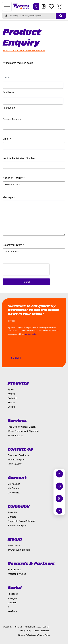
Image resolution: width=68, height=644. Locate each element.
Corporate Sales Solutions (21, 521)
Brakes (11, 403)
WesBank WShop (17, 574)
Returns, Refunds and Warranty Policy (34, 635)
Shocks (11, 407)
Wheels (11, 394)
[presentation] (36, 348)
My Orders (13, 489)
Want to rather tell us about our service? (24, 51)
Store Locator (15, 464)
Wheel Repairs (15, 436)
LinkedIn (12, 603)
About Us (12, 513)
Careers (12, 517)
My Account (14, 484)
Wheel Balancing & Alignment (23, 431)
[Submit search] (61, 16)
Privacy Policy (25, 631)
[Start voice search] (6, 16)
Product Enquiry (16, 460)
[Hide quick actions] (59, 511)
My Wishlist (14, 493)
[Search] (33, 16)
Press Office (14, 546)
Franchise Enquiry (17, 526)
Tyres (11, 390)
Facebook (13, 594)
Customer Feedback (18, 456)
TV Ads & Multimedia (19, 550)
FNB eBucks (14, 570)
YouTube (12, 612)
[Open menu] (7, 7)
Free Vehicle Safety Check (22, 427)
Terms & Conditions (41, 631)
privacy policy (31, 334)
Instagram (13, 599)
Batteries (12, 398)
